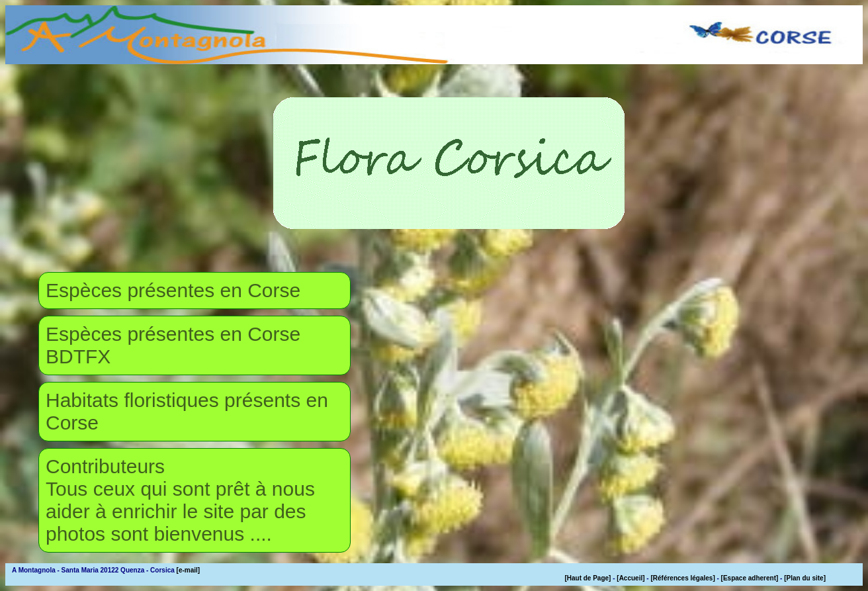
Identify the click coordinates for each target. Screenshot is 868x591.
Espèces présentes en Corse (173, 290)
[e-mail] (189, 570)
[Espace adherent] (750, 578)
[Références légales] (682, 578)
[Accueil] (630, 578)
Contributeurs (105, 466)
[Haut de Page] (587, 578)
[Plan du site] (805, 578)
